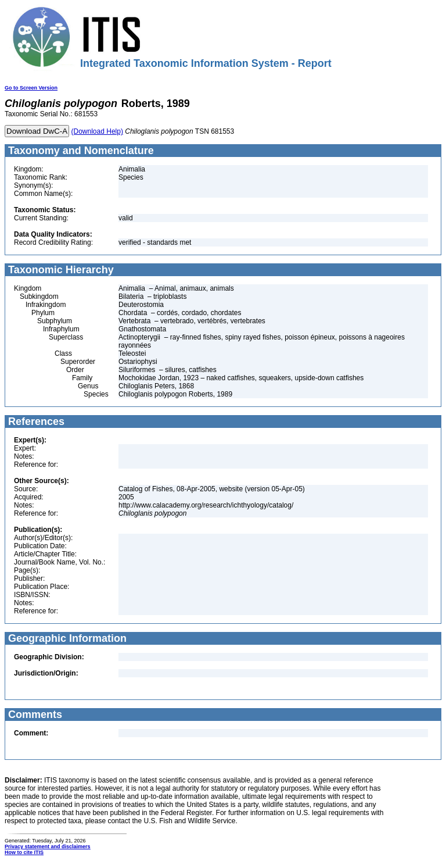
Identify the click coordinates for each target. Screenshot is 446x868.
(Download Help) (97, 131)
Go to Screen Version (31, 88)
